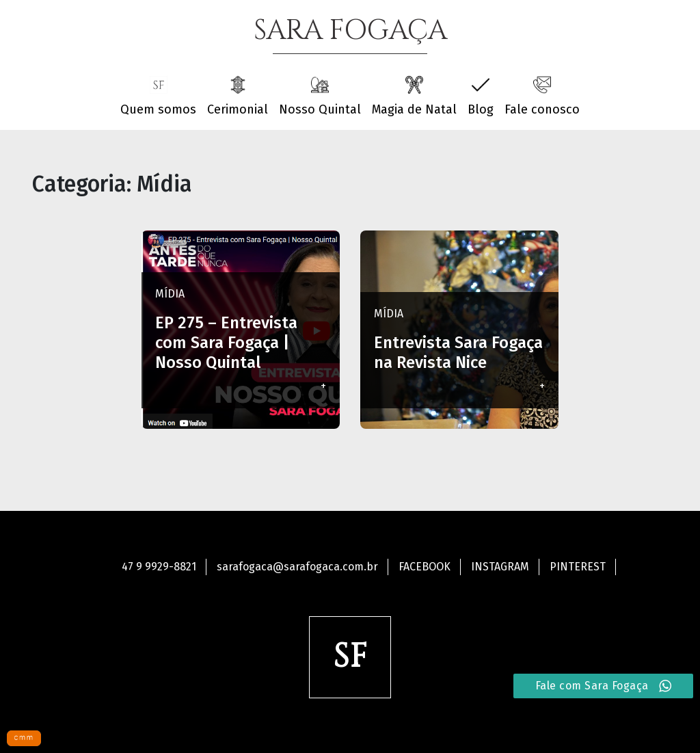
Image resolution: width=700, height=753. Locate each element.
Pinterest (578, 567)
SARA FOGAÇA (350, 31)
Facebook (425, 567)
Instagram (500, 567)
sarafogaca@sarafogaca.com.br (297, 567)
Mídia (170, 294)
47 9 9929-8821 (159, 567)
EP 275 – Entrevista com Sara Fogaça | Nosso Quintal (226, 343)
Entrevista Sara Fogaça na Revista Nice (458, 353)
